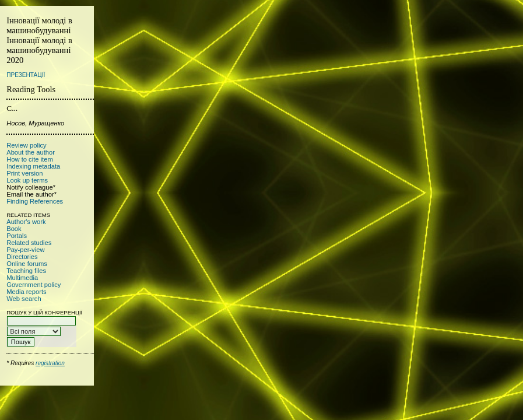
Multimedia (22, 278)
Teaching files (26, 271)
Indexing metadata (33, 166)
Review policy (26, 145)
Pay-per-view (25, 250)
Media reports (26, 292)
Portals (17, 236)
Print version (24, 173)
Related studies (29, 243)
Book (14, 229)
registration (50, 363)
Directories (22, 257)
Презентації (26, 75)
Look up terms (27, 180)
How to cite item (30, 159)
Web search (24, 299)
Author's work (26, 222)
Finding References (35, 201)
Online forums (27, 264)
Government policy (34, 285)
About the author (31, 152)
